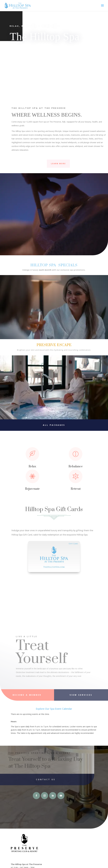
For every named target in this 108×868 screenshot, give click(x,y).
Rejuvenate (32, 489)
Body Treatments (74, 71)
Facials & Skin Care (23, 71)
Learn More (58, 164)
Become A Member (27, 695)
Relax (32, 466)
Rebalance (76, 466)
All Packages (54, 425)
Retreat (76, 489)
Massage (74, 79)
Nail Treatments (23, 79)
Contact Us (39, 779)
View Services (81, 695)
